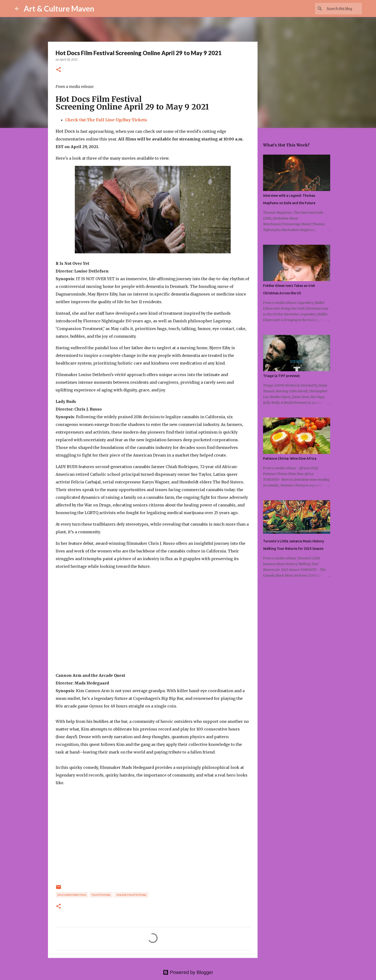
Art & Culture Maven (59, 9)
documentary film (72, 895)
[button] (59, 70)
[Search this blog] (337, 9)
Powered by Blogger (188, 972)
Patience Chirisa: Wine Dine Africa (290, 458)
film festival (101, 895)
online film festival (131, 895)
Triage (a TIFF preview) (281, 376)
